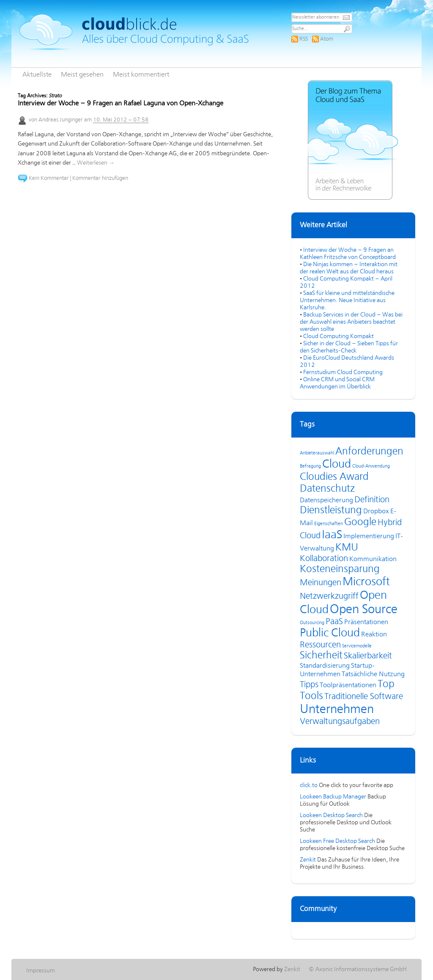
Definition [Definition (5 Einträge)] (372, 500)
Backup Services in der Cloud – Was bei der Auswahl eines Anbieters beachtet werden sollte (351, 322)
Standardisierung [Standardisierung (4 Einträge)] (325, 666)
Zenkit (308, 860)
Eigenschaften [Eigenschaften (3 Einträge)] (329, 524)
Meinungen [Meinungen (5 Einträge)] (321, 583)
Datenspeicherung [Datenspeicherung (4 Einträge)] (326, 501)
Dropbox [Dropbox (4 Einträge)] (376, 512)
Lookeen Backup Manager (333, 797)
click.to (309, 785)
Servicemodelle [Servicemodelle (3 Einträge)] (357, 646)
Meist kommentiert (141, 75)
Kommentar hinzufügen (100, 178)
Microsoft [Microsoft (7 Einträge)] (366, 582)
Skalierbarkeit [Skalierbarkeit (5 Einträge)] (368, 656)
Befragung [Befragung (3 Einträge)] (310, 466)
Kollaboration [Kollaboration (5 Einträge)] (324, 559)
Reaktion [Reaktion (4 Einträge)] (374, 635)
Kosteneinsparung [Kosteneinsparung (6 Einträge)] (340, 569)
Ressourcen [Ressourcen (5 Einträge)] (320, 645)
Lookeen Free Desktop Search (337, 841)
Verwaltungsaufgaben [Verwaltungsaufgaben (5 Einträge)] (340, 722)
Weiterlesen (96, 163)
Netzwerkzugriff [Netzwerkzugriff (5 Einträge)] (329, 596)
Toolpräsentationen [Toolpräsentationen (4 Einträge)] (348, 685)
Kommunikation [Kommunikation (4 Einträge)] (373, 559)
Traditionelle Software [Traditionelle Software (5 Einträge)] (364, 697)
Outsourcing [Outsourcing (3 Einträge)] (312, 623)
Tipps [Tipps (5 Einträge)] (309, 685)
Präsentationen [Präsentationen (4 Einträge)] (366, 622)
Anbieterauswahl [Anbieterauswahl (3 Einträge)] (317, 453)
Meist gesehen (82, 75)
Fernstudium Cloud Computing (343, 372)
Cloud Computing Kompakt (338, 336)
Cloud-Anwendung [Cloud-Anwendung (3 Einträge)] (371, 466)
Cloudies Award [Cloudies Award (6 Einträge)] (334, 477)
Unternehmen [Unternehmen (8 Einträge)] (337, 710)
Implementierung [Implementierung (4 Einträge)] (369, 537)
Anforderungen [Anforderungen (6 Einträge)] (369, 452)
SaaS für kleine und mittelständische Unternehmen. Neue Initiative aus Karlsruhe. (347, 300)
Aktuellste (37, 75)
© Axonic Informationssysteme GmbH (358, 969)
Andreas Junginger (61, 120)
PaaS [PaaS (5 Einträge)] (334, 622)
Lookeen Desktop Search (331, 815)
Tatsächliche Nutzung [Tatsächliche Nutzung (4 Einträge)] (373, 674)
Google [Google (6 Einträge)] (360, 522)
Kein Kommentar (49, 178)
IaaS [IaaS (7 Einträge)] (332, 535)
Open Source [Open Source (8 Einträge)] (364, 610)
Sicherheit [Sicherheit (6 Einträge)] (321, 656)
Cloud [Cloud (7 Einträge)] (337, 465)
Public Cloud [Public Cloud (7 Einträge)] (330, 633)
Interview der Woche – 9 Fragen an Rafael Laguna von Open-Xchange (121, 104)
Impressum (41, 971)
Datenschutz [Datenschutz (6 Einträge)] (327, 489)
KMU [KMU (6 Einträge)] (347, 548)
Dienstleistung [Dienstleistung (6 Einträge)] (331, 511)
